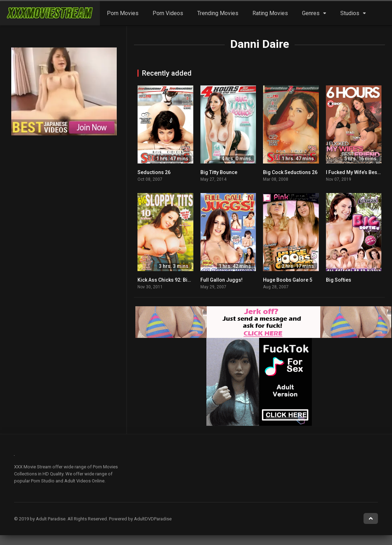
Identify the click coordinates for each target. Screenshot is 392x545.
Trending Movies (218, 13)
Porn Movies (123, 13)
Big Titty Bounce (219, 172)
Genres (311, 13)
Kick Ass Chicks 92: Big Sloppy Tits (177, 280)
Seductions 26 (154, 172)
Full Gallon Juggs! (221, 280)
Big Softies (339, 280)
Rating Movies (270, 13)
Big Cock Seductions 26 (290, 172)
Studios (350, 13)
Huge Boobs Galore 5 (288, 280)
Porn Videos (168, 13)
